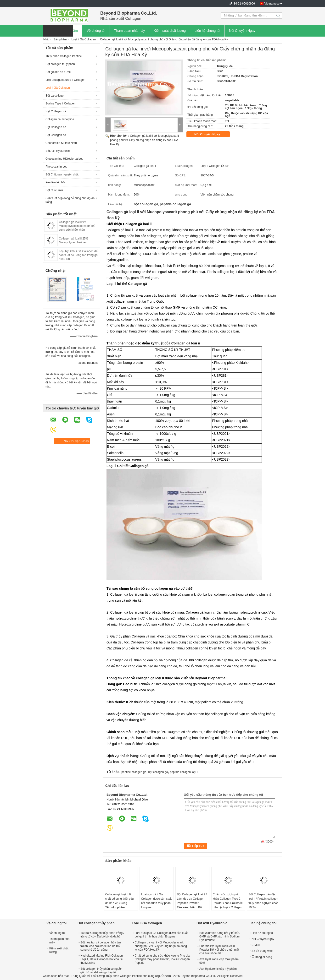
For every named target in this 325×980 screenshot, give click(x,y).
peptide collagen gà (134, 772)
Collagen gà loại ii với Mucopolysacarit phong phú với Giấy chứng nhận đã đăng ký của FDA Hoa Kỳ (144, 140)
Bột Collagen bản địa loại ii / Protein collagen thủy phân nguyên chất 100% (263, 901)
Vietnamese (272, 4)
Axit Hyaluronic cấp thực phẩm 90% (219, 961)
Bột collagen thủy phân (60, 64)
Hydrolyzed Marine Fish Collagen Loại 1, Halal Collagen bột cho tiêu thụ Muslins (102, 959)
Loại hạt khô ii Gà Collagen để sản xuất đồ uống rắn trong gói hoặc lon (78, 255)
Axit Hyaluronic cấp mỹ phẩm (218, 969)
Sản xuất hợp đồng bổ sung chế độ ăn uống (70, 200)
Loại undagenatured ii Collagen (65, 80)
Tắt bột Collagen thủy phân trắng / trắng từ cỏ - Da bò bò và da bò (102, 935)
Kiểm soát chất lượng (170, 31)
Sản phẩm (60, 39)
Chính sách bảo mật (56, 976)
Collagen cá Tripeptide (60, 119)
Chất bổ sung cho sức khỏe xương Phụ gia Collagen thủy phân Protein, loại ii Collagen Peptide (162, 959)
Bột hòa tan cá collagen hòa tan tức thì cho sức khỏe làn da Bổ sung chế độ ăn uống (101, 946)
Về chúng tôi (96, 31)
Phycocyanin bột (56, 167)
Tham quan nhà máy (129, 31)
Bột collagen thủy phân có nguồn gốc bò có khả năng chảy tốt (101, 971)
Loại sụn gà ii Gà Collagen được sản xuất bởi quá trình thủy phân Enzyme (156, 901)
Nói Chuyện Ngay (242, 31)
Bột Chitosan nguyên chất (62, 174)
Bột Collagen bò (56, 135)
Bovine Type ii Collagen (60, 103)
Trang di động (262, 957)
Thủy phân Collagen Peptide (64, 56)
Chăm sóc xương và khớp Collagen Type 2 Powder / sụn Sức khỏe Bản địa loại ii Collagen (228, 901)
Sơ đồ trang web (262, 951)
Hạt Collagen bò (56, 127)
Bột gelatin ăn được (58, 72)
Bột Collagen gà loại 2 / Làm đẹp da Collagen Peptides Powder (192, 899)
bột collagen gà (158, 772)
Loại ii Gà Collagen (84, 39)
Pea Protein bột (55, 182)
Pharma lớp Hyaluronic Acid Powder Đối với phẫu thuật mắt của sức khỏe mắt (219, 950)
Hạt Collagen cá (56, 111)
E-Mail (256, 945)
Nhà (46, 39)
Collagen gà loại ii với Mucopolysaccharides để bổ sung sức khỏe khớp (77, 226)
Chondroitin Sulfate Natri (61, 143)
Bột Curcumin (54, 190)
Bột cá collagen (55, 96)
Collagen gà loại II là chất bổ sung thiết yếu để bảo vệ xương (120, 899)
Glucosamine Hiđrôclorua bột (64, 159)
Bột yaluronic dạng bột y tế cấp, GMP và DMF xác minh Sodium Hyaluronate (220, 936)
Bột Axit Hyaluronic (58, 151)
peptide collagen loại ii (184, 772)
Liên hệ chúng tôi (207, 31)
